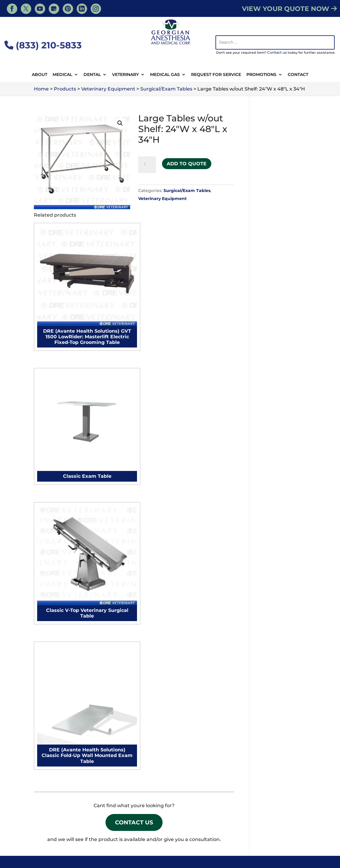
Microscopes (53, 671)
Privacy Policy (288, 856)
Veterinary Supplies (117, 831)
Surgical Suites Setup (136, 717)
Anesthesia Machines (64, 545)
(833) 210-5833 (43, 45)
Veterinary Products (185, 823)
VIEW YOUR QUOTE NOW (289, 9)
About (40, 75)
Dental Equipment (264, 831)
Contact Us (134, 480)
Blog (294, 823)
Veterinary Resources (83, 823)
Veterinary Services (135, 823)
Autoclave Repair (131, 571)
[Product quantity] (147, 165)
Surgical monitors (59, 566)
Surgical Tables (56, 629)
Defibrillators (54, 649)
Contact (298, 75)
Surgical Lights (56, 618)
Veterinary (125, 75)
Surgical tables (56, 598)
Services (44, 823)
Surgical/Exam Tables (187, 191)
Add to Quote (187, 162)
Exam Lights (53, 639)
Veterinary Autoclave (279, 571)
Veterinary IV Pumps (278, 618)
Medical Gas (165, 75)
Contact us (277, 52)
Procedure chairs (59, 576)
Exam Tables (53, 608)
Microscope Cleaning (135, 581)
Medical (62, 75)
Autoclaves (51, 660)
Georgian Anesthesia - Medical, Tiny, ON (102, 848)
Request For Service (216, 75)
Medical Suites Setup (135, 727)
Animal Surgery (163, 831)
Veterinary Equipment (162, 199)
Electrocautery (56, 556)
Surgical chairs (56, 587)
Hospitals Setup (129, 737)
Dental (92, 75)
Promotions (261, 75)
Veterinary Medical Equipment (248, 823)
